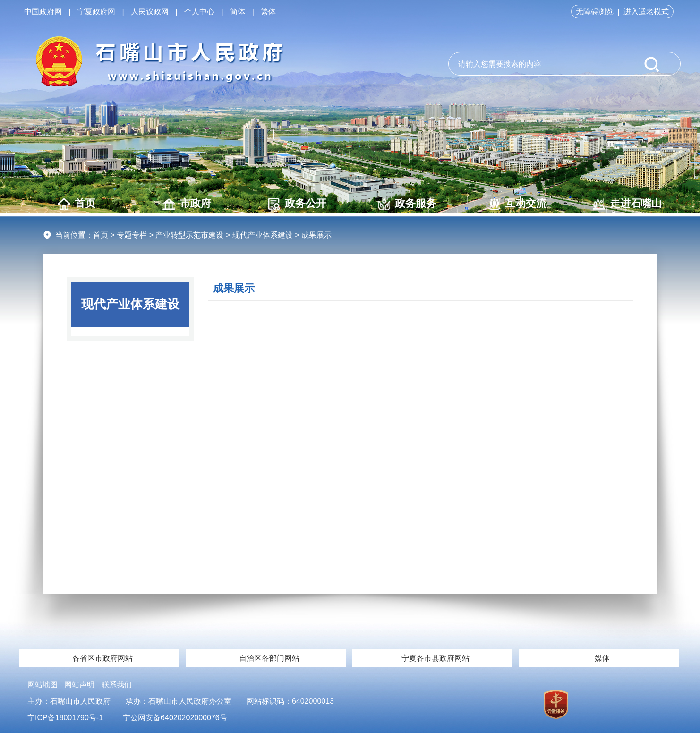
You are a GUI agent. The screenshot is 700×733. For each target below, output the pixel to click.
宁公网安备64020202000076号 (175, 718)
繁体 (268, 12)
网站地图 (43, 685)
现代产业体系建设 (263, 235)
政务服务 (407, 204)
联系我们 (117, 685)
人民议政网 (150, 12)
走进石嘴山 (627, 204)
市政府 (187, 204)
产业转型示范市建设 (189, 235)
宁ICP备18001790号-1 (65, 718)
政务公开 (297, 204)
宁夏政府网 (96, 12)
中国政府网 (43, 12)
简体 (238, 12)
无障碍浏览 (595, 12)
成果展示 (234, 288)
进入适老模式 (646, 12)
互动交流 (517, 204)
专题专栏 (132, 235)
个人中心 (199, 12)
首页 (77, 204)
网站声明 (79, 685)
